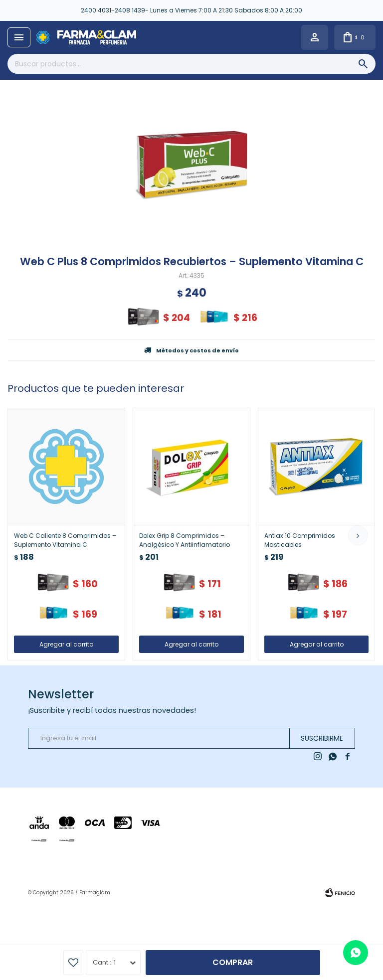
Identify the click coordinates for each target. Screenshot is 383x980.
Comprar (233, 962)
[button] (358, 535)
